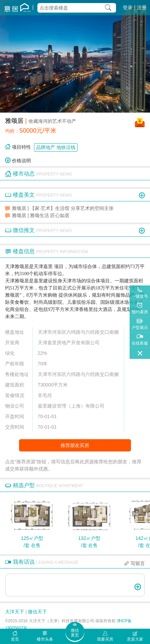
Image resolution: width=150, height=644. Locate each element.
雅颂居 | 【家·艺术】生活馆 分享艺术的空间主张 (63, 208)
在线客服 (140, 343)
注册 (142, 7)
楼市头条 (45, 639)
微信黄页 (75, 633)
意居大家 (135, 639)
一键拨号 (140, 296)
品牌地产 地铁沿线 (56, 147)
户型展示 (140, 328)
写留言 (138, 563)
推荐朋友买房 (75, 445)
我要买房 (105, 639)
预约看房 (140, 312)
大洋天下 (15, 612)
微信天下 (37, 612)
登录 (128, 7)
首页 (15, 639)
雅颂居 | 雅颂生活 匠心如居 (41, 215)
